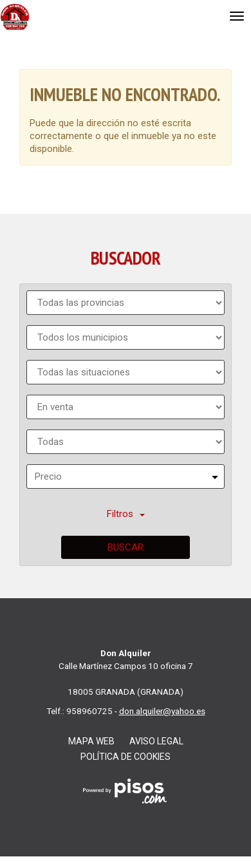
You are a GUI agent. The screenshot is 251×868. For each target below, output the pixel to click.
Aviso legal (156, 741)
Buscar (126, 547)
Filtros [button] (126, 514)
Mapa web (91, 741)
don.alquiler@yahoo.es (162, 711)
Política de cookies (126, 757)
